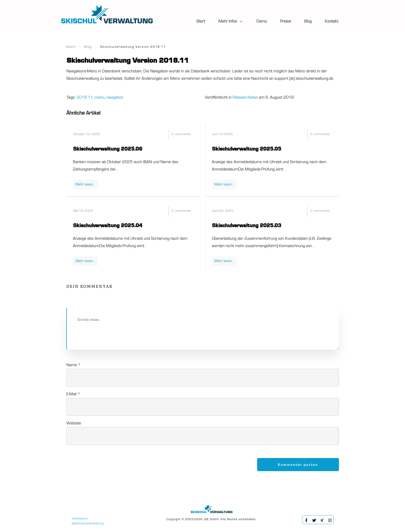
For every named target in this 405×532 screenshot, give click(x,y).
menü (99, 98)
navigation (115, 98)
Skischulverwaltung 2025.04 (108, 226)
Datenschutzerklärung (88, 524)
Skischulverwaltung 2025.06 (108, 149)
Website (74, 423)
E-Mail (73, 394)
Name (73, 365)
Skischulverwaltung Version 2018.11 (128, 61)
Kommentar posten (298, 465)
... (117, 169)
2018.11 (85, 98)
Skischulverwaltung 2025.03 (247, 226)
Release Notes (245, 98)
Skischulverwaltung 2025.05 (247, 149)
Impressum (80, 519)
